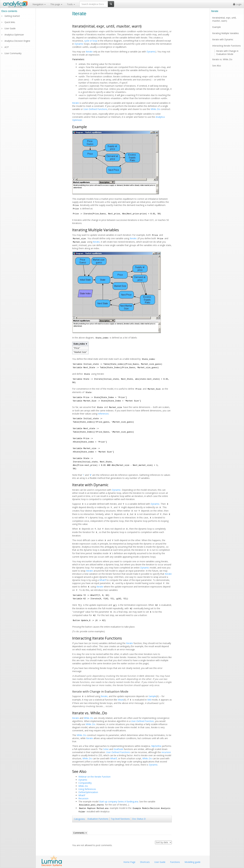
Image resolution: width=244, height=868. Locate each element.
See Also (217, 66)
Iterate (89, 52)
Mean (121, 700)
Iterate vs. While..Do (222, 59)
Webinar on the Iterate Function (94, 777)
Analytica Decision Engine (17, 41)
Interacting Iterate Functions (226, 46)
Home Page (129, 862)
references (103, 414)
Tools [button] (71, 4)
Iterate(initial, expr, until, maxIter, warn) (224, 19)
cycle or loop (91, 41)
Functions (175, 862)
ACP (7, 47)
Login (237, 4)
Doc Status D (139, 819)
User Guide (10, 28)
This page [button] (56, 4)
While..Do (155, 109)
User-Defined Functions (95, 109)
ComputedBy (85, 783)
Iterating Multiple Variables (226, 33)
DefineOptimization (88, 792)
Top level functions (120, 819)
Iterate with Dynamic (223, 39)
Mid (149, 700)
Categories (79, 819)
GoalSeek (118, 749)
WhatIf (103, 580)
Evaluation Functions (98, 819)
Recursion (83, 798)
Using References (87, 789)
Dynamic (79, 44)
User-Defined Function (142, 721)
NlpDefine (156, 746)
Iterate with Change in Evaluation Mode (227, 52)
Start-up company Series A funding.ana (119, 802)
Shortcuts (145, 862)
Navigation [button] (39, 4)
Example (217, 27)
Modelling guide (192, 862)
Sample (152, 696)
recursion (166, 752)
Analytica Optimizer (14, 35)
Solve (106, 749)
